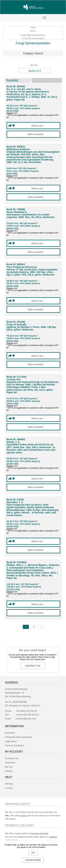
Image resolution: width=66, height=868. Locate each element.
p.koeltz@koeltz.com (26, 719)
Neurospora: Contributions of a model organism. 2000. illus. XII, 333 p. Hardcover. (31, 216)
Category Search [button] (33, 53)
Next (41, 627)
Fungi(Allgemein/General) (32, 35)
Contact (9, 788)
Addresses (10, 763)
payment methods (39, 833)
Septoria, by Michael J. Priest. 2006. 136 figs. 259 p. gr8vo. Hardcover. (32, 328)
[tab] (33, 53)
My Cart (29, 18)
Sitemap (9, 784)
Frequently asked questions (18, 737)
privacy (24, 815)
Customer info (12, 758)
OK (33, 853)
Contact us (33, 666)
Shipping (10, 113)
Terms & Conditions (14, 745)
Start (33, 27)
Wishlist (9, 771)
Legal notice (11, 741)
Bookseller (10, 733)
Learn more (33, 860)
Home (32, 31)
